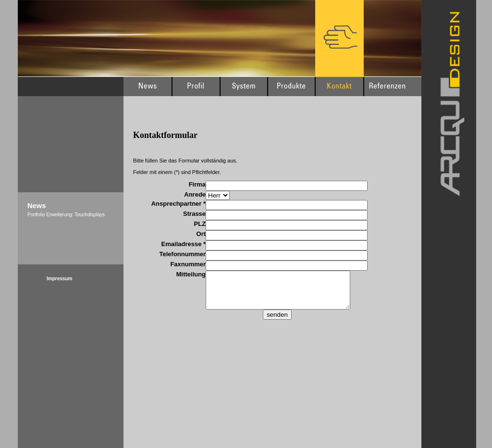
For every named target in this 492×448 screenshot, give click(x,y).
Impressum (59, 279)
